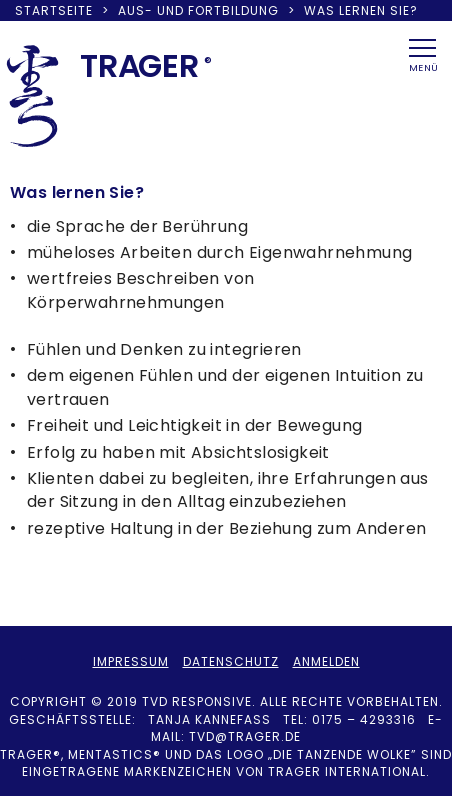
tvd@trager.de (245, 736)
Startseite (54, 10)
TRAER (139, 65)
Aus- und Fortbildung (198, 10)
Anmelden (326, 661)
